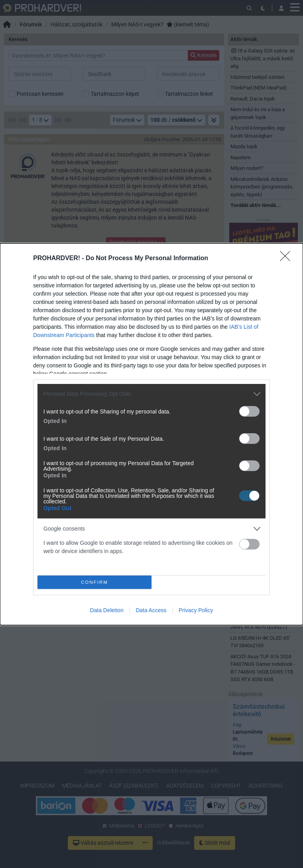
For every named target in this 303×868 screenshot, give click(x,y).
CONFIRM (94, 582)
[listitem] (151, 394)
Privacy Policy (196, 610)
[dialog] (151, 434)
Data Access (151, 610)
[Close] (288, 259)
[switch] (249, 411)
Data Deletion (107, 610)
